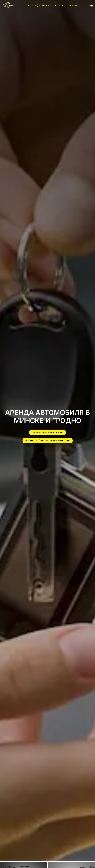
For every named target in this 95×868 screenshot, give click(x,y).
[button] (92, 6)
